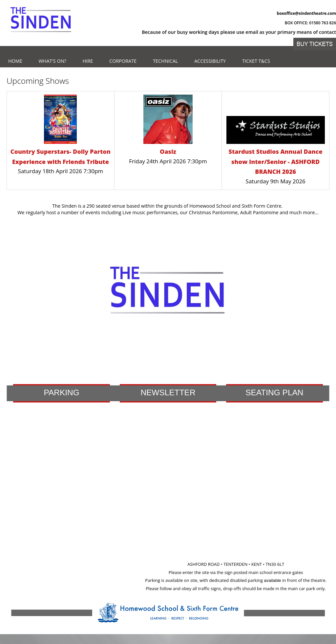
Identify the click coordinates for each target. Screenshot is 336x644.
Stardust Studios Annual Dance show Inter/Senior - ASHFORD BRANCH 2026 (276, 161)
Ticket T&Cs (256, 61)
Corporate (123, 61)
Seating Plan (274, 392)
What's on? (52, 61)
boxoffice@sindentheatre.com (306, 13)
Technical (165, 61)
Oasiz (168, 151)
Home (15, 61)
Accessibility (210, 61)
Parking (61, 392)
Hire (88, 61)
